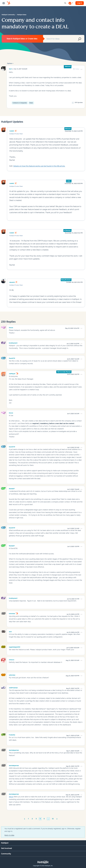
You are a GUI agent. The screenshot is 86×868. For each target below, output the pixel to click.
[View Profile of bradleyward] (13, 343)
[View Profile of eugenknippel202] (15, 647)
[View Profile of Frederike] (12, 735)
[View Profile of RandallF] (12, 488)
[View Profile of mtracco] (12, 659)
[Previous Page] (25, 819)
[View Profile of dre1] (10, 631)
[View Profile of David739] (12, 358)
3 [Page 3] (36, 819)
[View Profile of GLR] (10, 69)
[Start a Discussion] (71, 3)
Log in (80, 3)
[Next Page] (57, 819)
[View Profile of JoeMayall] (12, 373)
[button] (81, 69)
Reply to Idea (9, 835)
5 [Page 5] (44, 819)
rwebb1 (12, 131)
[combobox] (64, 39)
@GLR (11, 797)
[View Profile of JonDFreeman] (13, 687)
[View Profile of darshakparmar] (14, 750)
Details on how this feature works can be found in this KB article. (39, 166)
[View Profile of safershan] (12, 675)
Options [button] (10, 63)
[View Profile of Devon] (11, 327)
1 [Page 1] (28, 819)
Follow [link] (77, 69)
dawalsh (12, 282)
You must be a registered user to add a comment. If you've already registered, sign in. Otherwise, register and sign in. (43, 830)
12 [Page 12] (53, 819)
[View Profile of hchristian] (12, 613)
